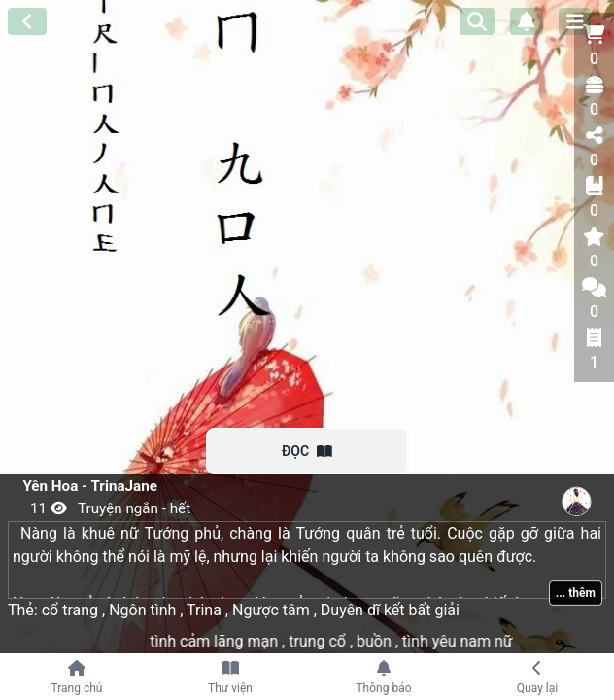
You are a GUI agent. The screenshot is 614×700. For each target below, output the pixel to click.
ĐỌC (307, 451)
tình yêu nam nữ (468, 641)
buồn (386, 641)
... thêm (576, 593)
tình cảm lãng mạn (226, 641)
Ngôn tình (144, 610)
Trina (205, 610)
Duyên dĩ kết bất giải (388, 610)
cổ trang (73, 610)
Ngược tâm (273, 610)
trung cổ (329, 641)
